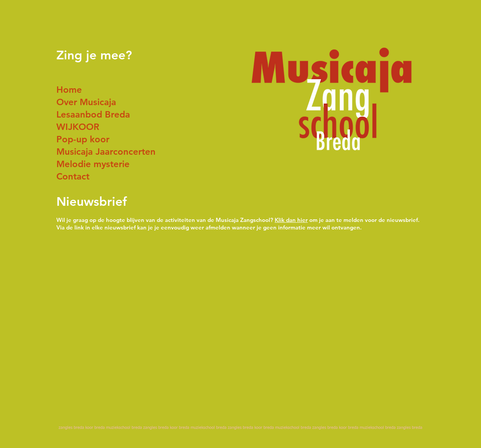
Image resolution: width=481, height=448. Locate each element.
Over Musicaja (86, 102)
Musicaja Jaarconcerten (106, 152)
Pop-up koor (83, 139)
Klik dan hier (291, 220)
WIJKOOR (78, 127)
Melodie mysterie (93, 164)
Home (69, 90)
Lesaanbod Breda (93, 114)
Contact (73, 176)
